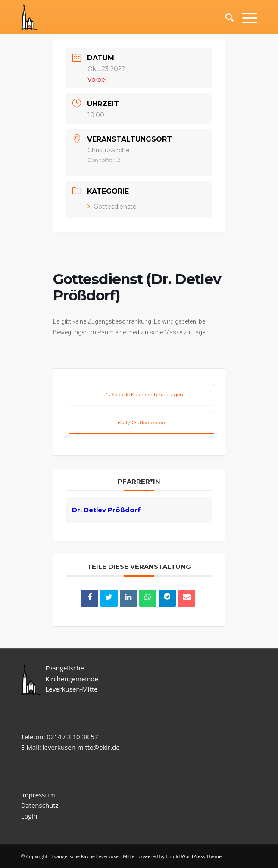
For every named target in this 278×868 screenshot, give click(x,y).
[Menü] (245, 17)
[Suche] (225, 17)
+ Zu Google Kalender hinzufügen (141, 394)
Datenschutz (40, 805)
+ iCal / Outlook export (141, 422)
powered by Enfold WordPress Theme (180, 856)
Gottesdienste (112, 207)
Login (29, 816)
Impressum (38, 795)
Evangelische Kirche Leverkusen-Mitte (93, 856)
